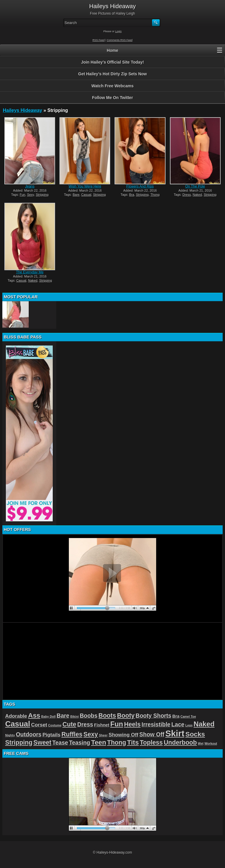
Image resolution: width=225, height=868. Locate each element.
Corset (39, 725)
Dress (187, 195)
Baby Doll (48, 716)
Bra (132, 195)
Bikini (75, 716)
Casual (86, 195)
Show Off (152, 734)
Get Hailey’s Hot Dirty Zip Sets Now (112, 74)
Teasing (80, 743)
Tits (133, 742)
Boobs (88, 716)
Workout (211, 743)
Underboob (180, 742)
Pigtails (51, 735)
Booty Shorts (154, 716)
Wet (201, 743)
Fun (22, 195)
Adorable (16, 716)
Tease (60, 743)
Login (118, 31)
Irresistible (156, 724)
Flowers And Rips (140, 186)
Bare (76, 195)
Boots (107, 715)
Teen (99, 742)
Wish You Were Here (85, 186)
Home (113, 50)
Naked (197, 195)
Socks (195, 734)
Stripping (42, 195)
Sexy (30, 195)
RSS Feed (99, 40)
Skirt (175, 733)
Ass (34, 715)
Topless (151, 742)
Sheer (103, 735)
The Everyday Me (30, 272)
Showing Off (124, 735)
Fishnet (102, 725)
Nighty (10, 735)
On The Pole (195, 186)
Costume (55, 725)
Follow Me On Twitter (112, 98)
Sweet (42, 742)
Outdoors (29, 734)
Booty (126, 715)
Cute (69, 724)
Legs (189, 725)
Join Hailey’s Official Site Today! (113, 62)
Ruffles (72, 734)
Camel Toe (188, 716)
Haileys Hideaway (23, 110)
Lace (178, 724)
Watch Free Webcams (112, 86)
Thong (155, 195)
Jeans (30, 186)
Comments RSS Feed (120, 40)
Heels (132, 724)
